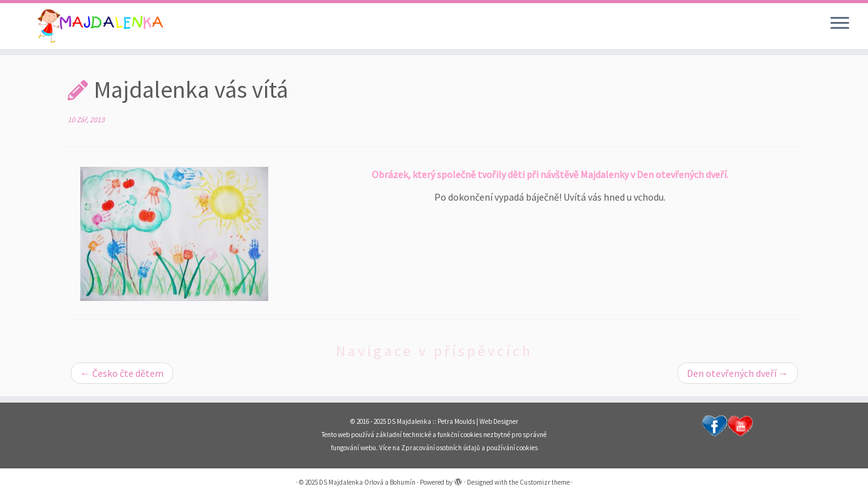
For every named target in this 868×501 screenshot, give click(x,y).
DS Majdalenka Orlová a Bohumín (367, 482)
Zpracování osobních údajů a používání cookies (469, 448)
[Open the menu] (840, 24)
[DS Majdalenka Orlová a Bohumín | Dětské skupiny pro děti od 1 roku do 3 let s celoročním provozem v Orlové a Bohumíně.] (100, 26)
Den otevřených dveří (738, 373)
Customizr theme (545, 482)
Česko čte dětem (122, 373)
